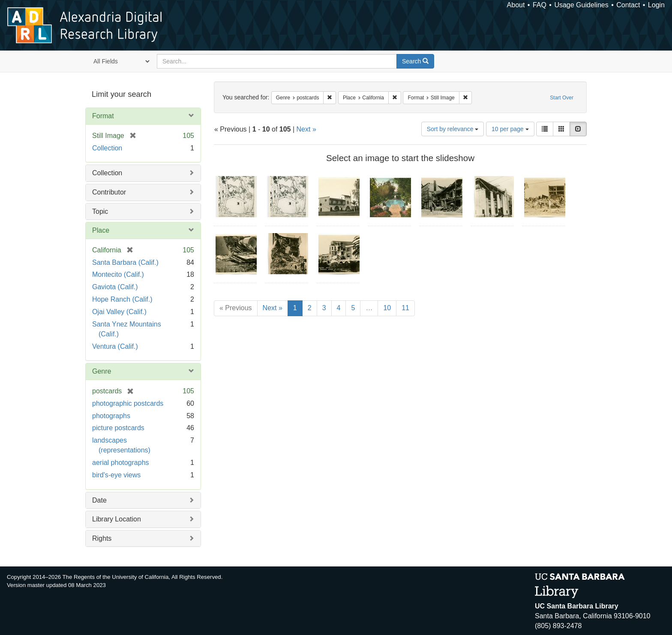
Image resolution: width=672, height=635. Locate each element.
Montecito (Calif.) (118, 274)
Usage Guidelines (581, 5)
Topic (100, 211)
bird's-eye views (116, 475)
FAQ (540, 5)
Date (99, 500)
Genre (102, 371)
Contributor (109, 192)
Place (101, 230)
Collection (107, 148)
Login (656, 5)
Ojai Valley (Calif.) (119, 312)
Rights (102, 538)
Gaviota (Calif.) (115, 287)
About (516, 5)
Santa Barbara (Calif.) (125, 262)
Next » (306, 129)
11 (405, 308)
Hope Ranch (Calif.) (122, 299)
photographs (111, 416)
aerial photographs (121, 463)
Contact (628, 5)
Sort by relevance (453, 129)
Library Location (117, 519)
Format (103, 116)
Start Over (562, 98)
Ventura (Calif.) (115, 346)
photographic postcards (128, 403)
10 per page (510, 129)
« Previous (236, 308)
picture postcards (118, 428)
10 (387, 308)
